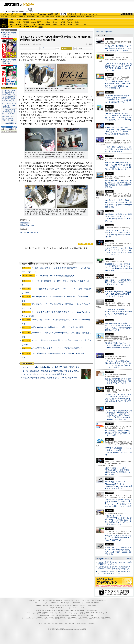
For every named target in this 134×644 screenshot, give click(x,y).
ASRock (48, 22)
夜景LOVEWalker (72, 618)
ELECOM (11, 22)
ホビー (57, 14)
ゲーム (95, 14)
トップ (3, 14)
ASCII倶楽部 (127, 14)
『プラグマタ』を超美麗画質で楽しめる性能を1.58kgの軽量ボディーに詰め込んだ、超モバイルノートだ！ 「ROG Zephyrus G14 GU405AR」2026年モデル (118, 415)
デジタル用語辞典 (64, 615)
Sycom (33, 20)
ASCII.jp (11, 5)
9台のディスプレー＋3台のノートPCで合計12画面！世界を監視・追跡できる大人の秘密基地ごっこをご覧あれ (118, 471)
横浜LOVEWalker (49, 618)
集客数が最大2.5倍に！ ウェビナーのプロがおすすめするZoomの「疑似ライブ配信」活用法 (118, 381)
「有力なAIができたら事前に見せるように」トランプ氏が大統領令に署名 (54, 378)
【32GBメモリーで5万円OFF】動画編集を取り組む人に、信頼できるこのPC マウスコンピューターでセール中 (118, 67)
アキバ (73, 14)
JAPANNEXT (26, 27)
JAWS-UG (46, 605)
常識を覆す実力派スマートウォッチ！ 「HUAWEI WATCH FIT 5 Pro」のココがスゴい (118, 538)
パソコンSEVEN (41, 20)
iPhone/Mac (42, 14)
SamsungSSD (39, 22)
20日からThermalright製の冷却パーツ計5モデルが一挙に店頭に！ (59, 327)
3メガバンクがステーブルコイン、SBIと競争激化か (44, 374)
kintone (26, 24)
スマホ (79, 14)
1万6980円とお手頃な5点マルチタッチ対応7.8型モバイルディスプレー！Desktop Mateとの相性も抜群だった (119, 267)
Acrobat (19, 24)
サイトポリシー (44, 623)
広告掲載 (91, 623)
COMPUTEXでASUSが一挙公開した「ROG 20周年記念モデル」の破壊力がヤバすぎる (118, 294)
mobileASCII (74, 615)
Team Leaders (63, 613)
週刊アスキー (40, 17)
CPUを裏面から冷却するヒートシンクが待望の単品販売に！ (57, 348)
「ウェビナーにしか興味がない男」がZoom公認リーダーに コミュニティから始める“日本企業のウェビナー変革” (118, 364)
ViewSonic (70, 22)
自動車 (50, 14)
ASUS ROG (26, 22)
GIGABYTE (33, 22)
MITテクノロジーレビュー (86, 615)
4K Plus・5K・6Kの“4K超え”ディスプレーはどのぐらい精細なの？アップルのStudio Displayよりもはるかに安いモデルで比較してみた (118, 399)
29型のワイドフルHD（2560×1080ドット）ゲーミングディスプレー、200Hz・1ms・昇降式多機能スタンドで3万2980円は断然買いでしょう (118, 520)
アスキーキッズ (5, 17)
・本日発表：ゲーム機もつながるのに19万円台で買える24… (9, 118)
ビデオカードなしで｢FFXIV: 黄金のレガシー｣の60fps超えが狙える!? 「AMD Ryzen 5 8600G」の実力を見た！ (118, 551)
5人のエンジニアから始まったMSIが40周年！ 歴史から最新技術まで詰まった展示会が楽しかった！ (118, 313)
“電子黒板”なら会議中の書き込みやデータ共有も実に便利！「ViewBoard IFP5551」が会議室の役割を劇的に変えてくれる (118, 99)
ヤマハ (77, 24)
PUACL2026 (80, 17)
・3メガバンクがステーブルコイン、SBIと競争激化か (9, 105)
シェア (42, 48)
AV (69, 14)
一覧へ (129, 559)
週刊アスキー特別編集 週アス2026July (9, 35)
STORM (97, 603)
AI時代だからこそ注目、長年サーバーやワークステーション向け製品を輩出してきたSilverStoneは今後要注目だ (118, 203)
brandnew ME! (41, 27)
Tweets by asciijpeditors (104, 32)
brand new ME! (79, 608)
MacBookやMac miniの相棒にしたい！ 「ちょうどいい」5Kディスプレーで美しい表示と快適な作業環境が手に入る (119, 327)
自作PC (28, 5)
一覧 (58, 48)
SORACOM (60, 610)
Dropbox (48, 24)
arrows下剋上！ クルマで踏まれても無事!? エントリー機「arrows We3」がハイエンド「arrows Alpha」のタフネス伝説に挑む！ (119, 131)
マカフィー (11, 27)
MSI (48, 20)
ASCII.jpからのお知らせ (104, 559)
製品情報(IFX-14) (27, 225)
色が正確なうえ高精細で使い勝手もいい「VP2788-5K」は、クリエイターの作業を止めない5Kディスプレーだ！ (119, 218)
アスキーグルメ (31, 17)
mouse (19, 20)
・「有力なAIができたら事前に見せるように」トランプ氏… (8, 112)
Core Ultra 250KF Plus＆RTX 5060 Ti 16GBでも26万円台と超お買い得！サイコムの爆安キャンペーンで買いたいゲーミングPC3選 (119, 117)
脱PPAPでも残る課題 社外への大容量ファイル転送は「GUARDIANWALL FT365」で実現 (118, 451)
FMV (11, 20)
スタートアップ (87, 14)
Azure (33, 24)
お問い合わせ (81, 623)
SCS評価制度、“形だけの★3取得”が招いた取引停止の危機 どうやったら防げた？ (118, 433)
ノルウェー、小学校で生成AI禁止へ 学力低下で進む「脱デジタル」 (52, 367)
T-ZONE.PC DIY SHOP (29, 232)
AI (8, 14)
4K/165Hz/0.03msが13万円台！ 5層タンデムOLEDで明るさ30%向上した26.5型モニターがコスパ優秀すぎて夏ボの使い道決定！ (118, 166)
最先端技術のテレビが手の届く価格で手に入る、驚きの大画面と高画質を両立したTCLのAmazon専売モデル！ (118, 184)
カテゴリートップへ (86, 244)
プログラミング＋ (74, 613)
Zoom (85, 24)
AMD (19, 22)
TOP (29, 600)
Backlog (63, 24)
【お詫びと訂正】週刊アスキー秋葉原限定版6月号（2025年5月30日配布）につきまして (114, 572)
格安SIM (14, 17)
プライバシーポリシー (59, 623)
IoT (12, 14)
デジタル (32, 14)
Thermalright (25, 223)
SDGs (68, 17)
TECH (25, 14)
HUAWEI (63, 22)
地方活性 (73, 17)
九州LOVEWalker (83, 618)
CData (55, 24)
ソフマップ (33, 27)
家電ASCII (22, 17)
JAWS (11, 24)
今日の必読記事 (45, 615)
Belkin (77, 22)
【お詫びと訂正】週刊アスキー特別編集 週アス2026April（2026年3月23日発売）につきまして (114, 568)
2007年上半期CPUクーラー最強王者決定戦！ (55, 276)
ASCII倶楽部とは (11, 123)
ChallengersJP (89, 17)
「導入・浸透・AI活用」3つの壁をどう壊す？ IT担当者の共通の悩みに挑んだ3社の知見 (118, 149)
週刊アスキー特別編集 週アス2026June (9, 62)
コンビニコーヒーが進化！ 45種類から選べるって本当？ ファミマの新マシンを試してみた (119, 282)
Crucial (55, 22)
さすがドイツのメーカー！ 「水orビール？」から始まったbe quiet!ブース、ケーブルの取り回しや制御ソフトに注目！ (118, 251)
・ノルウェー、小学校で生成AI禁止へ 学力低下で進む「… (8, 92)
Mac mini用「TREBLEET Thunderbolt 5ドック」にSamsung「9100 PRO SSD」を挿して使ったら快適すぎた (119, 485)
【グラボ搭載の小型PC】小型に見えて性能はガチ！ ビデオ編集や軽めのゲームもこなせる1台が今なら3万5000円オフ (119, 85)
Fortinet (70, 24)
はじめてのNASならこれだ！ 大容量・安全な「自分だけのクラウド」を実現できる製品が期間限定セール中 (118, 234)
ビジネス (18, 14)
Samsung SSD (40, 610)
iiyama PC (60, 603)
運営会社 (72, 623)
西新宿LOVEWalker (61, 618)
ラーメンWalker (27, 618)
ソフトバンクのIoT (92, 24)
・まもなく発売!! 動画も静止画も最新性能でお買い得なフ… (8, 99)
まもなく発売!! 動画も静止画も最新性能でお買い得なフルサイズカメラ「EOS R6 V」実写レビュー (65, 371)
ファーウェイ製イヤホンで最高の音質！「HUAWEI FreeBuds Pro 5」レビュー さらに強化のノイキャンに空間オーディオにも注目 (118, 503)
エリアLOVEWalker (38, 618)
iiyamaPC (26, 20)
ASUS (55, 20)
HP (63, 20)
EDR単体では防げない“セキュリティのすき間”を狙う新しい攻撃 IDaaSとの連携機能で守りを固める (119, 346)
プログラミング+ (60, 17)
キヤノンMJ (19, 27)
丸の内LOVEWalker (95, 618)
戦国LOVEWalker (106, 618)
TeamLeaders (50, 17)
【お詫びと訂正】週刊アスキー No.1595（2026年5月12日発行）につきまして (115, 563)
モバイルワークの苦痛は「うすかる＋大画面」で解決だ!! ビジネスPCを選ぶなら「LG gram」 (118, 48)
